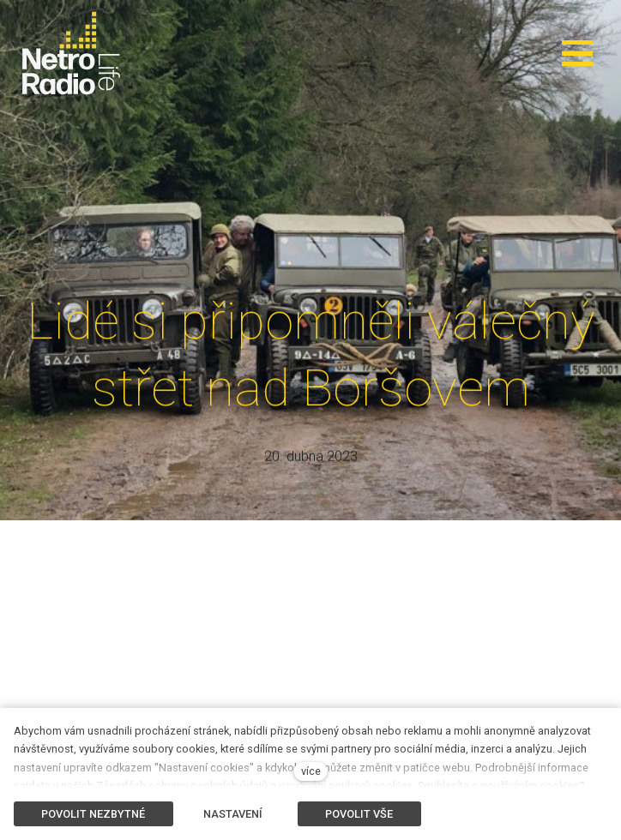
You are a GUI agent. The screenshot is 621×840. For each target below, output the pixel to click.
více (311, 771)
